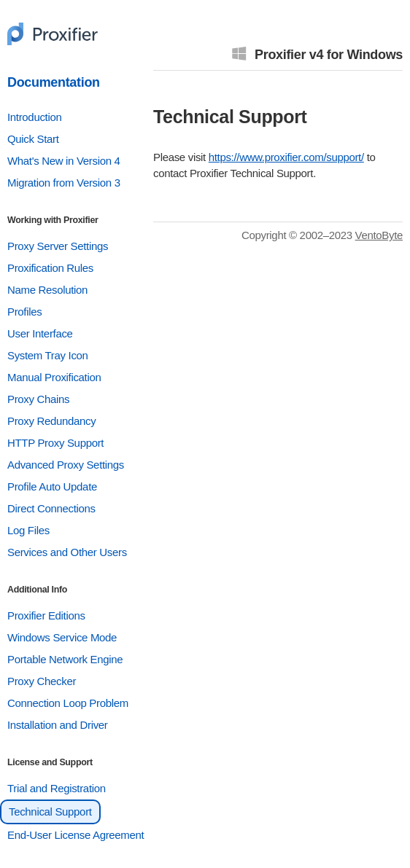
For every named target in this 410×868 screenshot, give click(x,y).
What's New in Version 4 (64, 161)
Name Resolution (47, 290)
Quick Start (33, 139)
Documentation (54, 82)
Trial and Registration (57, 788)
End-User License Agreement (76, 835)
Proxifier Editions (46, 615)
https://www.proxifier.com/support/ (286, 157)
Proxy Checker (42, 681)
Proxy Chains (38, 399)
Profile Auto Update (52, 486)
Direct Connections (51, 508)
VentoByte (379, 235)
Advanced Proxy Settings (66, 465)
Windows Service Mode (62, 637)
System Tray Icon (48, 355)
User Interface (40, 333)
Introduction (34, 117)
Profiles (24, 312)
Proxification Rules (50, 268)
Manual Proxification (54, 377)
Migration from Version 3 (64, 183)
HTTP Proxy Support (55, 443)
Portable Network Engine (65, 659)
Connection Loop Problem (68, 703)
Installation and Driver (57, 725)
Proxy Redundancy (51, 421)
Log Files (28, 530)
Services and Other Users (67, 552)
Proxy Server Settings (58, 246)
